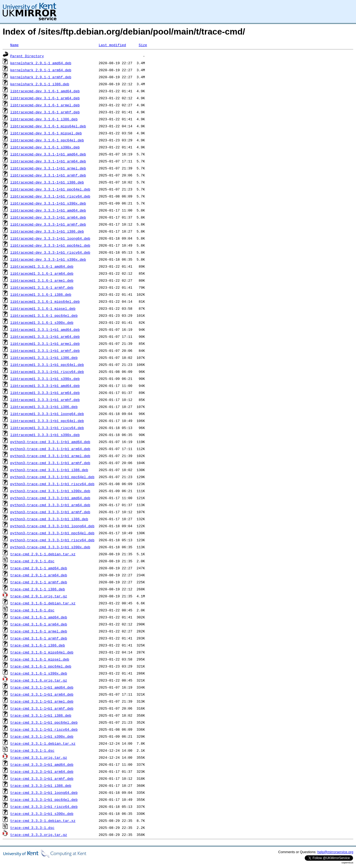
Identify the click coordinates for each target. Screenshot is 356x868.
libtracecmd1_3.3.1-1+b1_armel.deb (45, 343)
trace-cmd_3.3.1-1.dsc (32, 750)
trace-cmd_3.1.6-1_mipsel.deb (40, 659)
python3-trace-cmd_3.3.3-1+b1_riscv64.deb (52, 540)
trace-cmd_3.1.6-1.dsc (32, 610)
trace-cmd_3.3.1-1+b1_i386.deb (41, 715)
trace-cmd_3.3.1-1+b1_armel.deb (42, 701)
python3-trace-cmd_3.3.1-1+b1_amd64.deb (50, 442)
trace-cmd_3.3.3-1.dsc (32, 828)
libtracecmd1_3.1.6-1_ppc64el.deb (44, 315)
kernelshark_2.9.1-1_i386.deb (40, 84)
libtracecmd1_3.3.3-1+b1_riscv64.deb (47, 428)
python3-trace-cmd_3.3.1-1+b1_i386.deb (49, 470)
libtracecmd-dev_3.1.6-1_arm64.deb (45, 98)
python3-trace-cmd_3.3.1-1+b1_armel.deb (50, 456)
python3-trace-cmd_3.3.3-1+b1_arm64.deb (50, 505)
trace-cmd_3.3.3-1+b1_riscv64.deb (44, 806)
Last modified (112, 45)
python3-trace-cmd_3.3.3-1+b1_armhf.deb (50, 512)
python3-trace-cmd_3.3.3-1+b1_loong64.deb (52, 526)
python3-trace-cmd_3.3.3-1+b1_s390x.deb (50, 547)
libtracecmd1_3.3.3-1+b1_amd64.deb (45, 386)
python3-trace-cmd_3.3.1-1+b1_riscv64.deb (52, 484)
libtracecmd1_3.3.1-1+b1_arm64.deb (45, 336)
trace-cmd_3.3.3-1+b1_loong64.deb (44, 792)
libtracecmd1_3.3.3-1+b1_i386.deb (44, 407)
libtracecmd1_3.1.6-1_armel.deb (42, 280)
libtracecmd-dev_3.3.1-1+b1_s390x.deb (48, 203)
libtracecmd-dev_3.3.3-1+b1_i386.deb (47, 231)
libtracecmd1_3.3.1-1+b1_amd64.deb (45, 329)
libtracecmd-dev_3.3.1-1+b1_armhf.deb (48, 175)
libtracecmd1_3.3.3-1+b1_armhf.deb (45, 400)
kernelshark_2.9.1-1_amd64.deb (41, 63)
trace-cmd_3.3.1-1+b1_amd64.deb (42, 687)
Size (143, 45)
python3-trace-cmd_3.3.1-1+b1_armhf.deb (50, 463)
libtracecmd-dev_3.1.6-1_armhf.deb (45, 112)
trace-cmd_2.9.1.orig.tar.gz (39, 596)
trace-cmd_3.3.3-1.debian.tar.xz (43, 821)
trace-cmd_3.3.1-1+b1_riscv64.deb (44, 729)
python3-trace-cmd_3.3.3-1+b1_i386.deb (49, 519)
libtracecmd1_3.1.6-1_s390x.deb (42, 322)
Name (14, 45)
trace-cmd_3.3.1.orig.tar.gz (39, 757)
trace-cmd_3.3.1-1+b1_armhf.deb (42, 708)
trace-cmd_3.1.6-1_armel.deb (39, 631)
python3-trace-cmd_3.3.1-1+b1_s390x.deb (50, 491)
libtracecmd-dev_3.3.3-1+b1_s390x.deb (48, 259)
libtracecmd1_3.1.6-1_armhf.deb (42, 287)
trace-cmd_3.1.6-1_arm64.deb (39, 624)
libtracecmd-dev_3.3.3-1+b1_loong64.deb (50, 238)
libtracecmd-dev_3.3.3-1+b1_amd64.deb (48, 210)
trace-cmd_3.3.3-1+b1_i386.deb (41, 785)
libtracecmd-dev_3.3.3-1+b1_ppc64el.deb (50, 245)
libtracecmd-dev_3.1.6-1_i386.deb (44, 119)
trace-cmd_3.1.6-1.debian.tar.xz (43, 603)
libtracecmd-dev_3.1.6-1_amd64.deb (45, 91)
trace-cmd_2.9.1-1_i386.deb (38, 589)
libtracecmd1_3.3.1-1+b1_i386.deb (44, 358)
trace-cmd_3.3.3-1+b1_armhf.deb (42, 778)
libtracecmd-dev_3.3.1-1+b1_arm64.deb (48, 161)
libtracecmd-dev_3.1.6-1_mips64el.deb (48, 126)
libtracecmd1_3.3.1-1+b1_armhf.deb (45, 350)
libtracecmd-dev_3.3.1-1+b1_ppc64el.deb (50, 189)
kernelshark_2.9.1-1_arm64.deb (41, 70)
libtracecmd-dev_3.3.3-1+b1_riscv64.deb (50, 252)
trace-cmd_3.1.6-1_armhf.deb (39, 638)
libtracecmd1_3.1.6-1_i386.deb (41, 294)
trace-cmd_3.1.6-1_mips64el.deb (42, 652)
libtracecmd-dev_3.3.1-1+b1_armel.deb (48, 168)
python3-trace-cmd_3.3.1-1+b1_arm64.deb (50, 449)
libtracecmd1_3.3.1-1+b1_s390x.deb (45, 379)
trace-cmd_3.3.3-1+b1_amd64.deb (42, 764)
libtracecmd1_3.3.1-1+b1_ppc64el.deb (47, 365)
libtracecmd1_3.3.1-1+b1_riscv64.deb (47, 372)
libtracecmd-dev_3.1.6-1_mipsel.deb (46, 133)
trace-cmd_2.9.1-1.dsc (32, 561)
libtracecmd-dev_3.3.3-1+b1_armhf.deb (48, 224)
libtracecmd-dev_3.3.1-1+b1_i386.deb (47, 182)
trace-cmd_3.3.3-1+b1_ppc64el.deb (44, 799)
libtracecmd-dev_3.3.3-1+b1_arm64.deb (48, 217)
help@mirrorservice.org (335, 852)
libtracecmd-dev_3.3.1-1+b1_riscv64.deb (50, 196)
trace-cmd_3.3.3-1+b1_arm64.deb (42, 771)
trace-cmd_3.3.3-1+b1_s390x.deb (42, 813)
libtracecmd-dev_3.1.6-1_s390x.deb (45, 147)
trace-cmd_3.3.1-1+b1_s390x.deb (42, 736)
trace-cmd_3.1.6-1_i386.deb (38, 645)
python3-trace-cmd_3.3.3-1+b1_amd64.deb (50, 498)
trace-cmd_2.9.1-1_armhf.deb (39, 582)
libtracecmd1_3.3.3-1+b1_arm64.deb (45, 393)
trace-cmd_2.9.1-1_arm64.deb (39, 575)
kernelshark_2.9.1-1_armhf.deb (41, 77)
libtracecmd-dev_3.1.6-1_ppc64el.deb (47, 140)
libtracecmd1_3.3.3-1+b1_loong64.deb (47, 414)
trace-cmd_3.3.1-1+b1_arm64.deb (42, 694)
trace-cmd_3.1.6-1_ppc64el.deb (41, 666)
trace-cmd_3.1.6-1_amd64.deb (39, 617)
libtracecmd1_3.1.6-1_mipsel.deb (43, 308)
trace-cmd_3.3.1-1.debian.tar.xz (43, 743)
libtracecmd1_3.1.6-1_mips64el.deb (45, 301)
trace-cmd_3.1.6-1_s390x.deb (39, 673)
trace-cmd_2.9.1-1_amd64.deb (39, 568)
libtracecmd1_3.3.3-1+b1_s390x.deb (45, 435)
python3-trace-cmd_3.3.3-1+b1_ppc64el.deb (52, 533)
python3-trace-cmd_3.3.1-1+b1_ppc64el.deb (52, 477)
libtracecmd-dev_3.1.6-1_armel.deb (45, 105)
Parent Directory (27, 56)
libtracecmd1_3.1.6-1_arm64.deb (42, 273)
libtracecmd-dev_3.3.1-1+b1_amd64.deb (48, 154)
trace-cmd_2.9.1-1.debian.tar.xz (43, 554)
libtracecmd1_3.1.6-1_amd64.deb (42, 266)
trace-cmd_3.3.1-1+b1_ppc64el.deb (44, 722)
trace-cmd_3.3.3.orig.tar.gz (39, 835)
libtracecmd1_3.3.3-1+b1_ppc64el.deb (47, 421)
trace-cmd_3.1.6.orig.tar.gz (39, 680)
